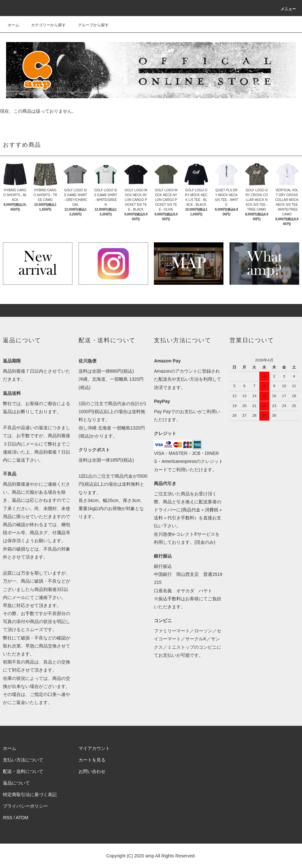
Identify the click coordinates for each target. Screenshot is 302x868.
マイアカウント (94, 748)
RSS (8, 818)
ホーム (13, 25)
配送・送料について (23, 771)
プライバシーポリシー (25, 806)
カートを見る (92, 760)
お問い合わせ (92, 771)
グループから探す (89, 25)
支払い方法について (23, 760)
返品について (16, 783)
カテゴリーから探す (45, 25)
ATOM (22, 818)
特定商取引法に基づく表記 (30, 794)
